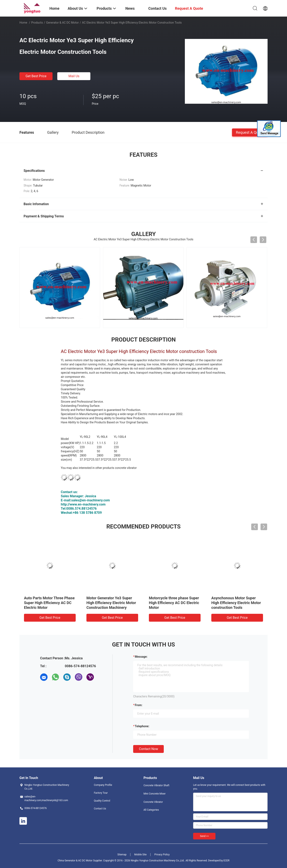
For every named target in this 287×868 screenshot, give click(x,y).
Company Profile (103, 785)
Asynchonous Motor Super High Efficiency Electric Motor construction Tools (236, 603)
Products (37, 23)
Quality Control (102, 801)
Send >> (204, 836)
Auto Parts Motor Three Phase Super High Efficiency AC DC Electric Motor (49, 603)
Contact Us (100, 809)
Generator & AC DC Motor (62, 23)
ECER (227, 861)
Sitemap (122, 855)
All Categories (151, 810)
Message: (141, 657)
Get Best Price (36, 76)
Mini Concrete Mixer (155, 794)
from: (139, 705)
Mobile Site (140, 855)
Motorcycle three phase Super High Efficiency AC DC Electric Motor (174, 603)
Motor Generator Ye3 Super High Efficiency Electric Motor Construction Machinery (111, 603)
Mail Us (74, 76)
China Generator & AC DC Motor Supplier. (80, 861)
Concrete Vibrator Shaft (156, 785)
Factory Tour (101, 793)
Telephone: (142, 726)
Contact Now (148, 749)
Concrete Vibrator (153, 802)
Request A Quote (250, 132)
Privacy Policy (162, 855)
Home (23, 23)
